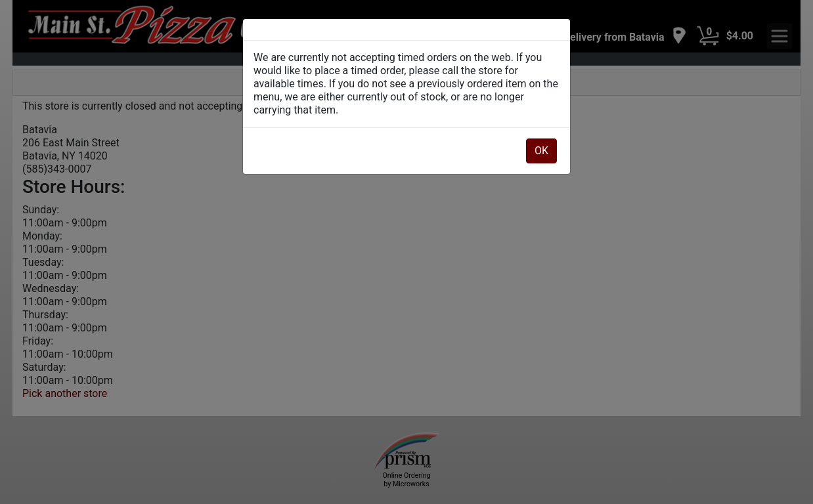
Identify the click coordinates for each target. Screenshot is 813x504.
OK (541, 151)
